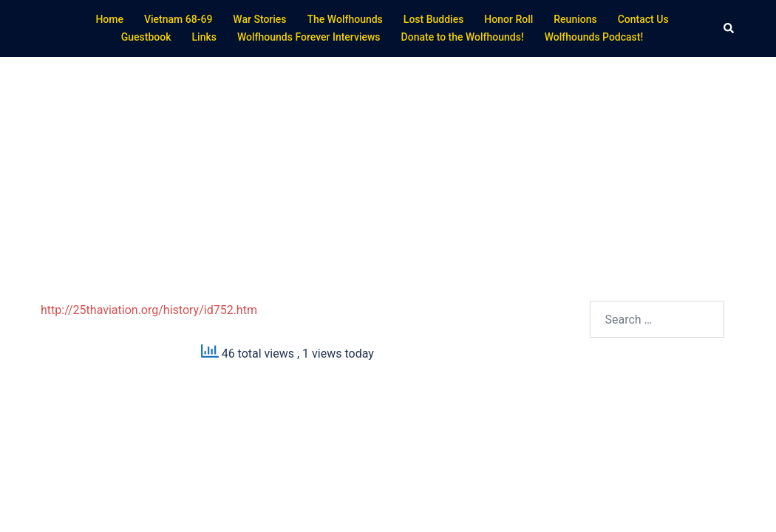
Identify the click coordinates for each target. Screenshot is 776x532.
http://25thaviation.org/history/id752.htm (149, 310)
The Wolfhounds (345, 19)
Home (109, 19)
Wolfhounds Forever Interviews (309, 37)
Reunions (575, 19)
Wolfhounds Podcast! (594, 37)
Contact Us (643, 19)
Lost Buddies (434, 19)
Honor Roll (508, 19)
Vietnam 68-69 (178, 19)
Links (204, 37)
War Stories (259, 19)
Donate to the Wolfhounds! (463, 37)
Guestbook (146, 37)
